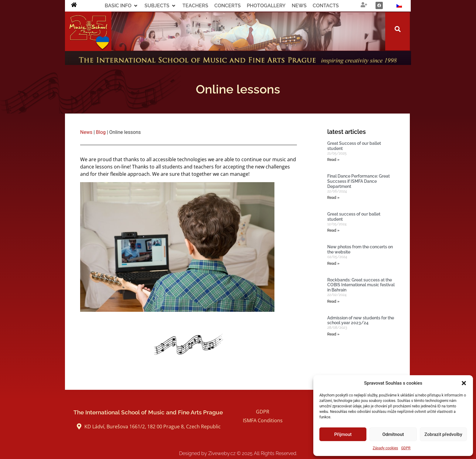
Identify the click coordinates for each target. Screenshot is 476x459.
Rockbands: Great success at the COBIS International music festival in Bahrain (361, 285)
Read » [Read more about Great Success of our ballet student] (333, 160)
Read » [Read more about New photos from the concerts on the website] (333, 263)
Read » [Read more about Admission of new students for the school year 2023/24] (333, 334)
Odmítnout (393, 434)
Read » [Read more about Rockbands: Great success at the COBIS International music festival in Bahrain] (333, 301)
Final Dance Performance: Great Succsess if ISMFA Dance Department (359, 181)
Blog (101, 132)
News (86, 132)
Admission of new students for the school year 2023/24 (361, 320)
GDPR (406, 448)
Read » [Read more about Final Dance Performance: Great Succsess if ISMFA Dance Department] (333, 198)
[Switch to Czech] (399, 6)
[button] (464, 383)
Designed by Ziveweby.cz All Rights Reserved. (238, 453)
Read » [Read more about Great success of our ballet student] (333, 230)
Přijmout (343, 434)
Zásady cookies (385, 448)
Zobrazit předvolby (443, 434)
